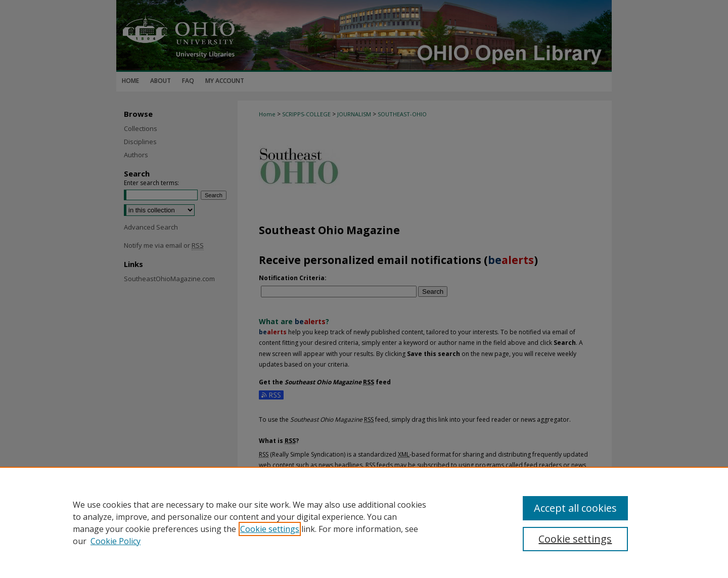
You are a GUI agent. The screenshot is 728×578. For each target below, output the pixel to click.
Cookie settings (270, 529)
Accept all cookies (575, 508)
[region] (364, 522)
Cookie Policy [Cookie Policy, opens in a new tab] (116, 541)
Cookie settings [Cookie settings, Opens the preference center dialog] (575, 539)
